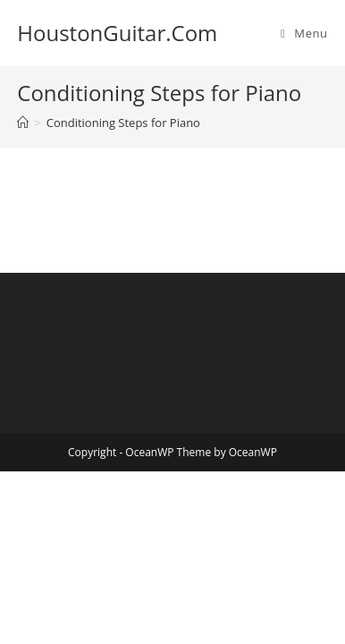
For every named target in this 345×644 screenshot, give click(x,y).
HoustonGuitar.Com (117, 33)
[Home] (23, 123)
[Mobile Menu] (304, 33)
